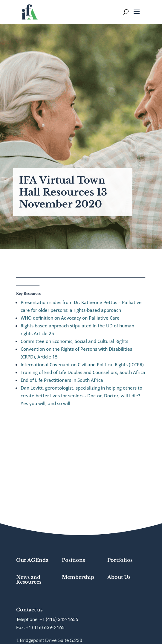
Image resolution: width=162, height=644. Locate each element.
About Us (119, 577)
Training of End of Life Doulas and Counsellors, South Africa (83, 372)
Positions (73, 560)
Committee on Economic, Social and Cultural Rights (74, 341)
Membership (78, 577)
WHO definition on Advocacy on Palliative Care (70, 318)
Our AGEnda (32, 560)
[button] (137, 16)
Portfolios (120, 560)
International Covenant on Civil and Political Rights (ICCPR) (82, 364)
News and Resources (29, 579)
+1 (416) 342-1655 (59, 619)
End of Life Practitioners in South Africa (62, 380)
